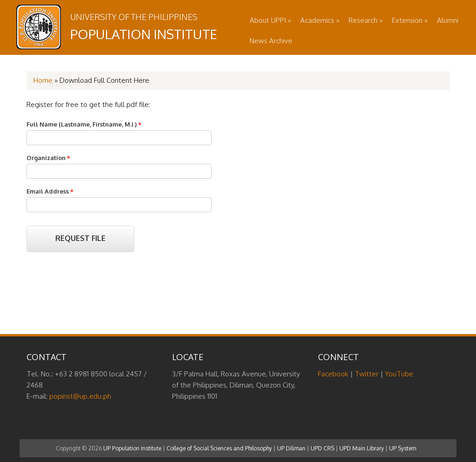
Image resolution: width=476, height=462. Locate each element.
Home (43, 80)
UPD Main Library (362, 448)
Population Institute (144, 34)
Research (366, 20)
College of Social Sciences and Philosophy (219, 448)
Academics (320, 20)
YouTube (399, 374)
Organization (48, 158)
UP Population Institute (132, 448)
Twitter (367, 374)
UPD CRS (322, 448)
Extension (410, 20)
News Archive (271, 41)
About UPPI (270, 20)
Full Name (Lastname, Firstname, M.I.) (84, 124)
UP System (403, 448)
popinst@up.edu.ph (80, 396)
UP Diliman (291, 448)
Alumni (448, 20)
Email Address (50, 191)
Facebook (333, 374)
